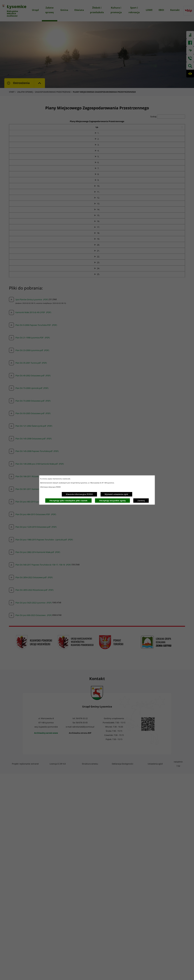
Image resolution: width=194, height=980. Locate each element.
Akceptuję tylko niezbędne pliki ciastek (68, 501)
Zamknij (141, 501)
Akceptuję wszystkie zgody (112, 501)
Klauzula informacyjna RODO (79, 494)
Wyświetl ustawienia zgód (116, 494)
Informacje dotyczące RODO (51, 487)
